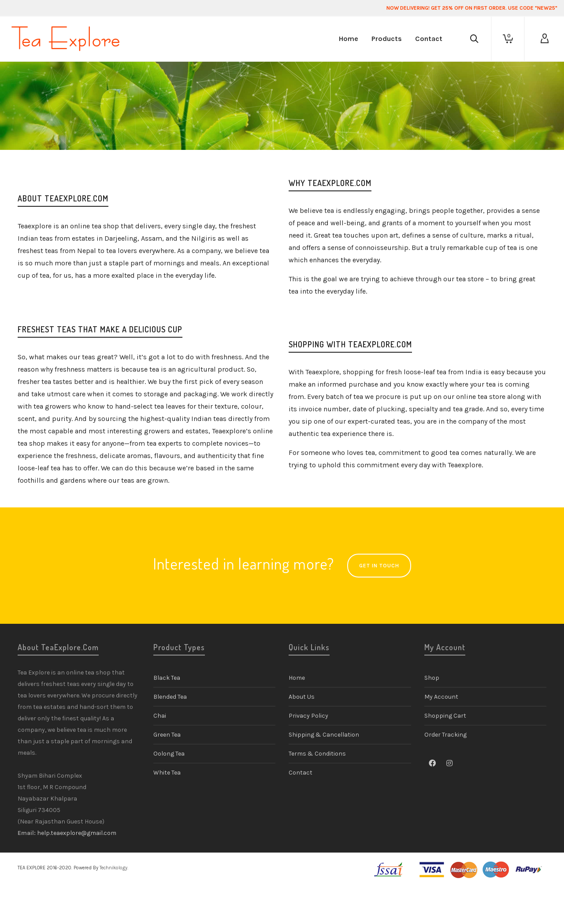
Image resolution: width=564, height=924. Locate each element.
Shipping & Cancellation (324, 735)
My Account (441, 697)
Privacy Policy (308, 716)
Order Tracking (445, 735)
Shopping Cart (445, 716)
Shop (432, 678)
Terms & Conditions (317, 754)
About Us (302, 697)
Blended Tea (170, 697)
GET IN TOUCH (379, 566)
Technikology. (114, 868)
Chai (160, 716)
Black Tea (167, 678)
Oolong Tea (169, 754)
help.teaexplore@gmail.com (77, 833)
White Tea (167, 773)
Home (297, 678)
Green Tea (167, 735)
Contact (301, 773)
